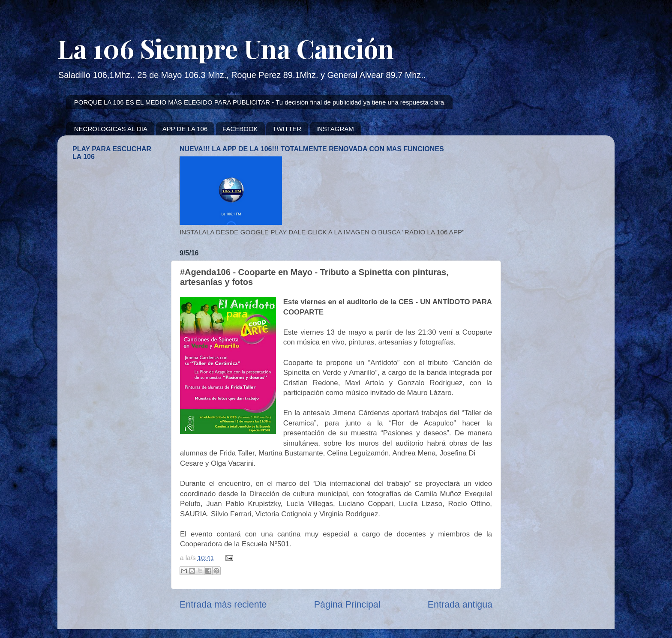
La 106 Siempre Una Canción (226, 48)
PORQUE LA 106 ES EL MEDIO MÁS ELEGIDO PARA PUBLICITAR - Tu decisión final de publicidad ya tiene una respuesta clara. (260, 102)
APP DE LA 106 (185, 129)
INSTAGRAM (335, 129)
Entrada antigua (460, 605)
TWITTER (287, 129)
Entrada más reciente (223, 605)
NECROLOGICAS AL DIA (111, 129)
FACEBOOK (240, 129)
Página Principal (347, 605)
